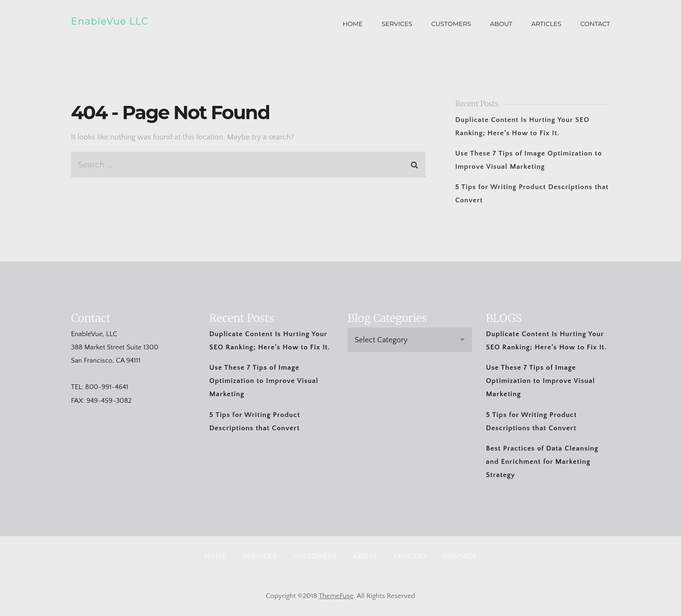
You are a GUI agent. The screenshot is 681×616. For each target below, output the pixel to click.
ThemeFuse (336, 596)
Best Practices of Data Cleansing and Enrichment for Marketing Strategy (542, 462)
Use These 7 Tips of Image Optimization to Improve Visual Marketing (264, 381)
